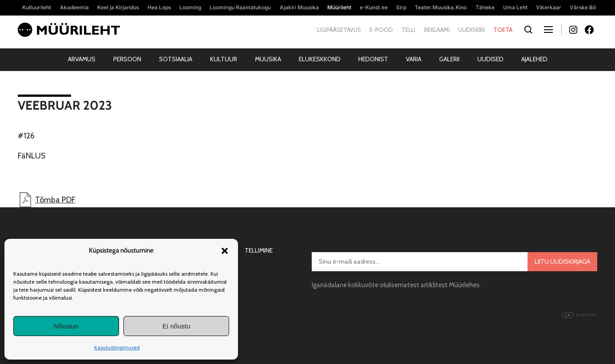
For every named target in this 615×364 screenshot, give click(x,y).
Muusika (268, 59)
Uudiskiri (472, 30)
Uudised (490, 59)
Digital (580, 315)
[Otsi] (528, 30)
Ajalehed (534, 59)
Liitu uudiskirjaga (562, 261)
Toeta (503, 30)
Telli (408, 30)
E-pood (381, 30)
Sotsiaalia (176, 59)
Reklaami (437, 30)
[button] (225, 251)
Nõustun (66, 326)
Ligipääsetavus (339, 30)
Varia (414, 59)
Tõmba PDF (47, 200)
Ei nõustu (177, 326)
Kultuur (224, 59)
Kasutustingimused (117, 347)
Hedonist (373, 59)
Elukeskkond (320, 59)
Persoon (127, 59)
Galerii (449, 59)
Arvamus (82, 59)
